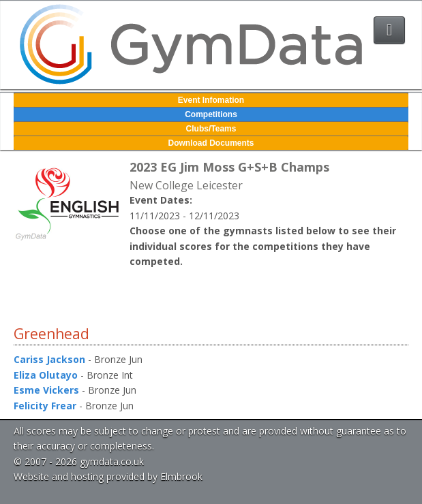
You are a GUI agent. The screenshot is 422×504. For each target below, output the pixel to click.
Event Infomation (211, 100)
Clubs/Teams (211, 129)
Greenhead (51, 334)
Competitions (211, 114)
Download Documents (211, 143)
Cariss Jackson (49, 359)
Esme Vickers (46, 390)
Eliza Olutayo (46, 375)
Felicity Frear (45, 406)
